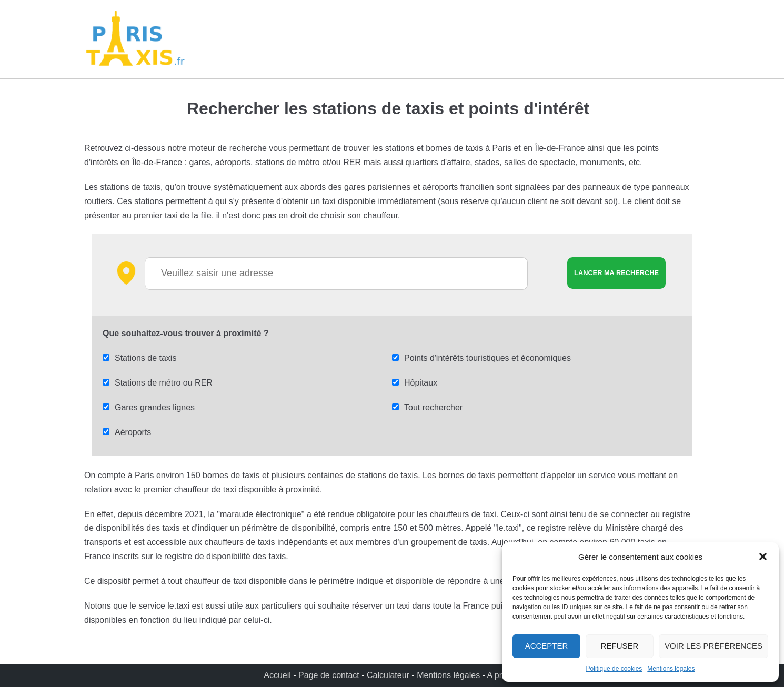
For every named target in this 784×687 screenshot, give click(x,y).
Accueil (278, 675)
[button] (763, 557)
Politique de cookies (614, 669)
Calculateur (389, 675)
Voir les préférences (713, 646)
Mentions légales (671, 669)
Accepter (547, 646)
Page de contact (329, 675)
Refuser (620, 646)
